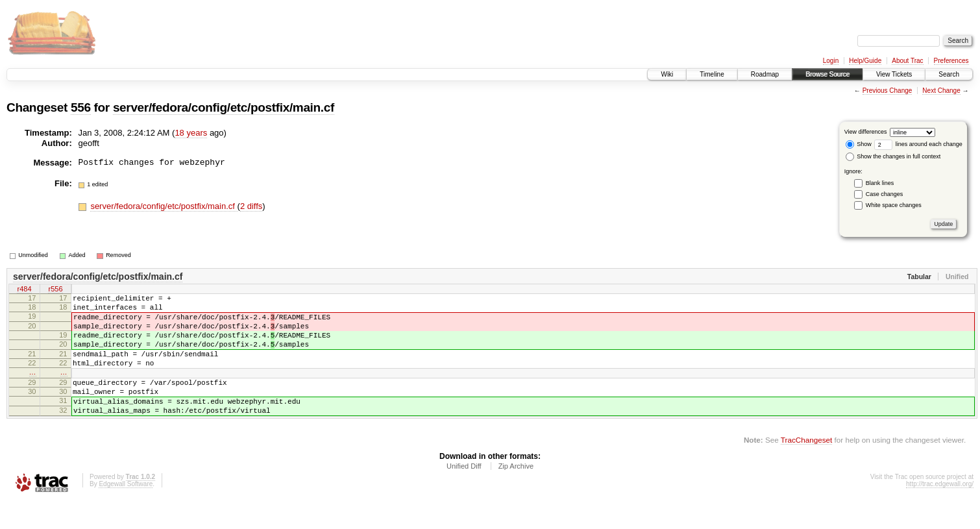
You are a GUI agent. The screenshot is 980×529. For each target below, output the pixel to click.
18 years (191, 133)
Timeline (712, 74)
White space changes (894, 205)
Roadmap (765, 74)
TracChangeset (806, 467)
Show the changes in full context (893, 156)
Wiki (667, 74)
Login (831, 61)
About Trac (907, 61)
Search (949, 74)
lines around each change (918, 144)
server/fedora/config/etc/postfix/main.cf (224, 107)
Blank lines (880, 183)
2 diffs (251, 206)
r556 (55, 290)
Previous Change (888, 91)
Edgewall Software (126, 511)
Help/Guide (865, 61)
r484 (24, 290)
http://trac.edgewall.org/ (940, 511)
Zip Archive (516, 493)
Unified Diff (464, 493)
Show (859, 144)
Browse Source (827, 74)
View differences (866, 132)
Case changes (885, 194)
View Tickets (894, 74)
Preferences (951, 61)
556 (81, 107)
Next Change (941, 91)
